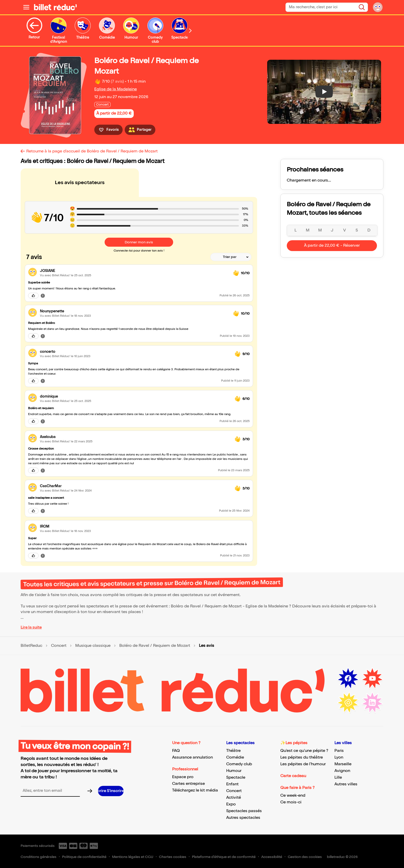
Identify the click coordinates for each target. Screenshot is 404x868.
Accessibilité (272, 857)
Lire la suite (31, 627)
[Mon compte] (378, 7)
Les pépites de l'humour (303, 764)
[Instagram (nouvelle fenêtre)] (348, 703)
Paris (339, 751)
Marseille (343, 764)
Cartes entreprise (188, 784)
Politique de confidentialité (84, 857)
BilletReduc (31, 646)
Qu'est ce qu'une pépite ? (304, 751)
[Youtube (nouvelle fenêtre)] (372, 678)
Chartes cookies (173, 857)
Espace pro (183, 777)
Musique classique (93, 646)
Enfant (232, 784)
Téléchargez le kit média (195, 790)
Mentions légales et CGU (133, 857)
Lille (338, 777)
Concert (59, 646)
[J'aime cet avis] (33, 296)
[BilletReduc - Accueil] (55, 7)
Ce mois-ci (291, 802)
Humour (234, 771)
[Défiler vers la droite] (190, 31)
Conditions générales (39, 857)
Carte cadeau (293, 776)
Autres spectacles (243, 818)
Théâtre (233, 751)
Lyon (339, 757)
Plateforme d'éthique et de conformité (224, 857)
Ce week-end (293, 796)
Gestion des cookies (305, 857)
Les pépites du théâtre (302, 757)
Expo (231, 804)
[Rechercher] (362, 7)
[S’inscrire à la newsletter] (111, 791)
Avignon (342, 771)
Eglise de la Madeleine (116, 89)
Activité (234, 798)
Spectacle (236, 777)
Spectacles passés (244, 811)
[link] (134, 271)
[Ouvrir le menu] (26, 7)
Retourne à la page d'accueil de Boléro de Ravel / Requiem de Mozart (92, 151)
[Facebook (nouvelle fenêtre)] (348, 678)
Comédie (235, 757)
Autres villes (346, 784)
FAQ (176, 751)
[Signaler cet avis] (43, 296)
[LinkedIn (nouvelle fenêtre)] (372, 703)
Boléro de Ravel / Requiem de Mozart (155, 646)
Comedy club (239, 764)
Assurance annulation (192, 757)
